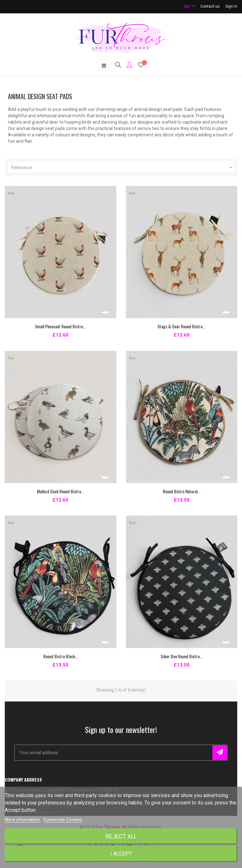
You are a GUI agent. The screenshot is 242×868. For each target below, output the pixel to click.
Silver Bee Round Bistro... (182, 656)
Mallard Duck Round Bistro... (60, 491)
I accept (121, 854)
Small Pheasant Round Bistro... (60, 326)
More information (23, 820)
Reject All (121, 836)
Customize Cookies (63, 820)
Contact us (210, 6)
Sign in (231, 6)
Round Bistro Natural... (182, 491)
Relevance (123, 167)
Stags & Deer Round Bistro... (181, 326)
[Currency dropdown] (187, 7)
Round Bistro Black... (61, 656)
